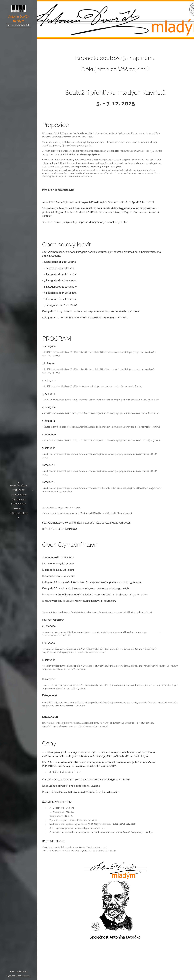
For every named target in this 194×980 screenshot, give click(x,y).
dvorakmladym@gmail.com (114, 780)
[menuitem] (19, 486)
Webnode (26, 976)
